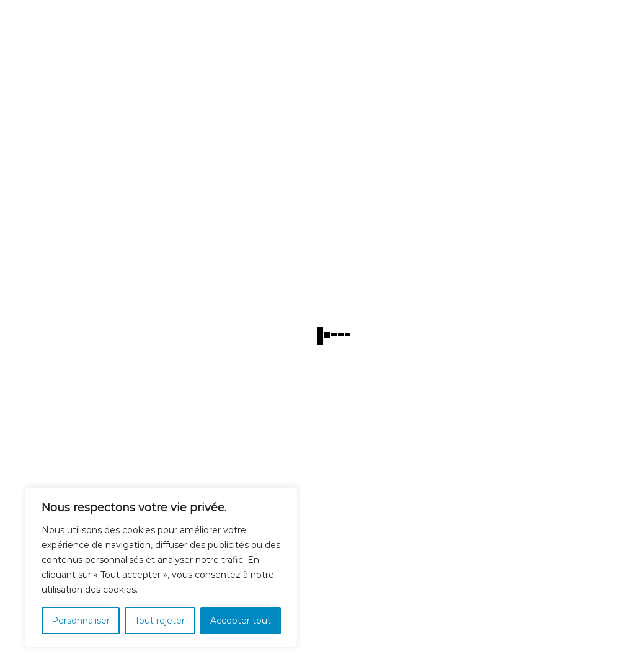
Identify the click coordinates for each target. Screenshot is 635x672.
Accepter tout (241, 621)
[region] (161, 567)
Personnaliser (81, 621)
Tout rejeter (160, 621)
